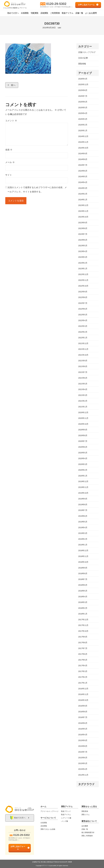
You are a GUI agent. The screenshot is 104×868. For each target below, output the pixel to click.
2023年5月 (83, 246)
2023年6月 (83, 240)
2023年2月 (83, 263)
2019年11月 (83, 487)
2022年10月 (83, 286)
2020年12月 (83, 412)
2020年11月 (83, 418)
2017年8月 (83, 643)
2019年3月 (83, 533)
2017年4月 (83, 666)
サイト (9, 175)
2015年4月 (83, 769)
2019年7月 (83, 510)
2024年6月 (83, 171)
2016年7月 (83, 717)
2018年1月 (83, 614)
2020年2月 (83, 470)
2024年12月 (83, 136)
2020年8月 (83, 435)
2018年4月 (83, 597)
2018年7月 (83, 579)
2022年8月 (83, 297)
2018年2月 (83, 608)
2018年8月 (83, 573)
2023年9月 (83, 223)
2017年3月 (83, 671)
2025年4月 (83, 113)
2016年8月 (83, 712)
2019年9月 (83, 499)
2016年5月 (83, 729)
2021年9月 (83, 361)
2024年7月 (83, 165)
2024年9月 (83, 154)
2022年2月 (83, 332)
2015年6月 (83, 758)
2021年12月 (83, 343)
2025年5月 (83, 108)
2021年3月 (83, 395)
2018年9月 (83, 568)
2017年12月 (83, 620)
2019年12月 (83, 481)
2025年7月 (83, 96)
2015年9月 (83, 740)
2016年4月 (83, 735)
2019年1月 (83, 545)
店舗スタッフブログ (87, 52)
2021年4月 (83, 389)
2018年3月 (83, 602)
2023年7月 (83, 234)
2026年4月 (83, 79)
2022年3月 (83, 326)
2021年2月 (83, 401)
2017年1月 (83, 683)
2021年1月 (83, 407)
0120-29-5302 (56, 4)
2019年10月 (83, 493)
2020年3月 (83, 464)
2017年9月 (83, 637)
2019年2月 (83, 539)
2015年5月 (83, 763)
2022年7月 (83, 303)
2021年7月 (83, 372)
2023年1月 (83, 269)
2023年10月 (83, 217)
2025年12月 (83, 84)
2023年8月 (83, 228)
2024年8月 (83, 159)
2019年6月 (83, 516)
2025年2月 (83, 125)
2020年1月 (83, 476)
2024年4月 (83, 182)
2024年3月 (83, 188)
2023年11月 (83, 211)
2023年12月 (83, 205)
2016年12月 (83, 689)
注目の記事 (83, 58)
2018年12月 (83, 551)
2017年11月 (83, 625)
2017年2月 (83, 677)
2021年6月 (83, 378)
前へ (13, 85)
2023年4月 (83, 251)
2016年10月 (83, 700)
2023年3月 (83, 257)
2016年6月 (83, 723)
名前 (9, 150)
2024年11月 (83, 142)
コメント (11, 121)
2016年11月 (83, 694)
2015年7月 (83, 752)
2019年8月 (83, 505)
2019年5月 (83, 522)
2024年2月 (83, 194)
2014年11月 (83, 775)
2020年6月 (83, 447)
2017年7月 (83, 648)
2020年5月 (83, 453)
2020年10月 (83, 424)
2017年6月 (83, 654)
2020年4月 (83, 458)
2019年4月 (83, 528)
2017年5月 (83, 660)
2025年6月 (83, 102)
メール (10, 162)
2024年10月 (83, 148)
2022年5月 (83, 315)
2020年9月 (83, 430)
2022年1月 (83, 338)
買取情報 (82, 64)
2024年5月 (83, 177)
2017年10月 (83, 631)
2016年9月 (83, 706)
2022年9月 (83, 292)
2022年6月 (83, 309)
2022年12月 (83, 274)
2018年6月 (83, 585)
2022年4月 (83, 320)
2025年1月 (83, 131)
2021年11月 (83, 349)
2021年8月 (83, 366)
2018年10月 (83, 562)
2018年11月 (83, 556)
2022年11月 (83, 280)
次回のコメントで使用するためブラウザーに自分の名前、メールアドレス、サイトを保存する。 (37, 190)
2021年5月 (83, 384)
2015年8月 (83, 746)
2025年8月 (83, 90)
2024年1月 (83, 200)
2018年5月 (83, 591)
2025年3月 (83, 119)
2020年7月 (83, 441)
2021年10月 (83, 355)
